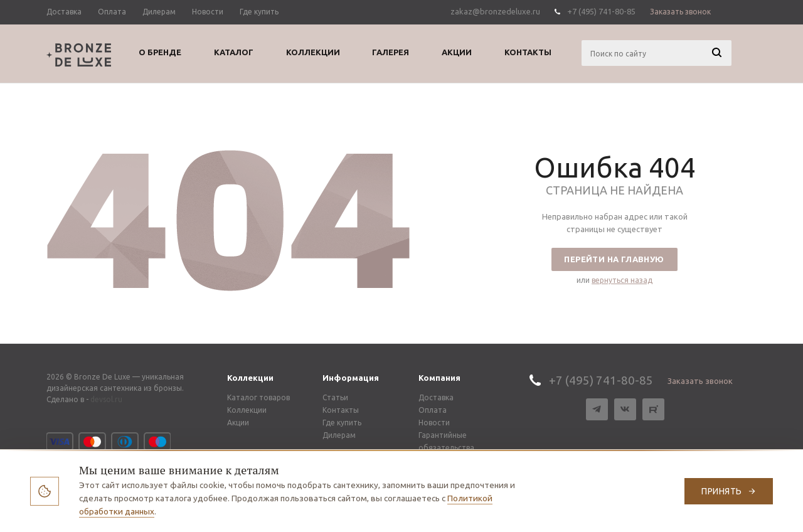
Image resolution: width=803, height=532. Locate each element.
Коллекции (250, 378)
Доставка (436, 397)
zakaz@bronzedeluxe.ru (495, 11)
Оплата (433, 410)
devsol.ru (106, 399)
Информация (351, 378)
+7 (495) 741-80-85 (601, 11)
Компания (439, 378)
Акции (238, 423)
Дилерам (339, 435)
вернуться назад (622, 280)
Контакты (341, 410)
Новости (434, 423)
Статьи (335, 397)
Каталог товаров (258, 397)
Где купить (342, 423)
